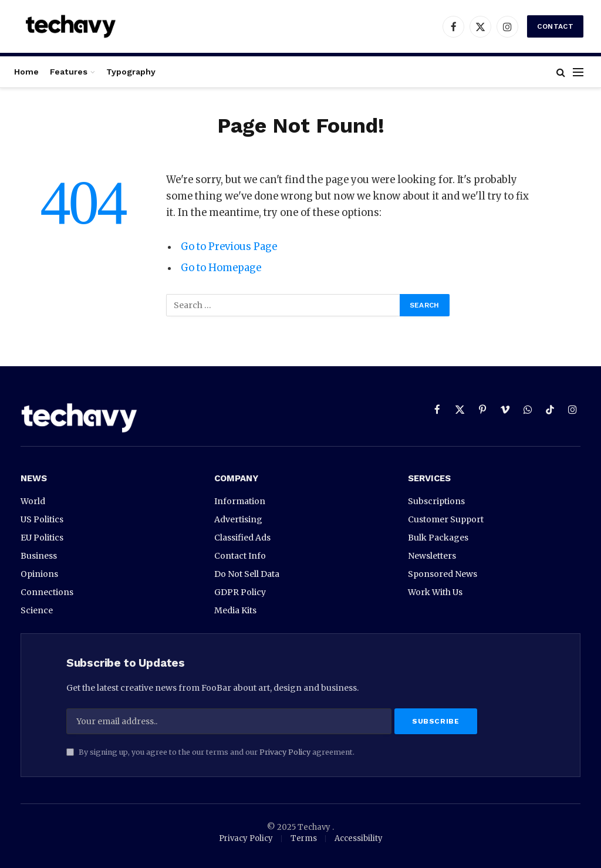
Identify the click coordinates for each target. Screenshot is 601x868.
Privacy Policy (285, 752)
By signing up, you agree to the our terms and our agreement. (210, 752)
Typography (131, 72)
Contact (555, 26)
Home (26, 72)
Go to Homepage (221, 268)
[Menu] (578, 72)
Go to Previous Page (229, 247)
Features (69, 72)
